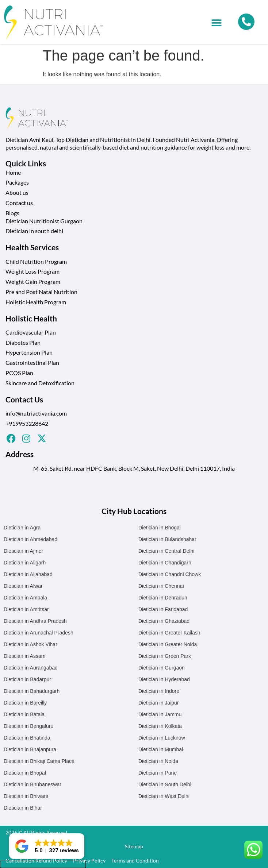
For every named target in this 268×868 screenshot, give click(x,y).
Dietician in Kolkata (160, 726)
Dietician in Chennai (161, 586)
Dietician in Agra (22, 528)
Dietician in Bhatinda (27, 738)
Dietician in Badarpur (27, 679)
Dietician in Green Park (165, 656)
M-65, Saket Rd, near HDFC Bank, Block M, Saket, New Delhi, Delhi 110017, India (134, 468)
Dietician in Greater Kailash (169, 633)
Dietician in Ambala (25, 598)
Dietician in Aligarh (25, 563)
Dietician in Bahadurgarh (32, 691)
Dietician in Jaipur (159, 703)
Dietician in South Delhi (165, 784)
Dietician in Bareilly (25, 703)
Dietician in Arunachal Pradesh (39, 633)
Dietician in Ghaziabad (164, 621)
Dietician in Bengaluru (28, 726)
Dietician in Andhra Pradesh (35, 621)
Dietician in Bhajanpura (30, 749)
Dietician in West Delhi (164, 796)
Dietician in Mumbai (161, 749)
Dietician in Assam (24, 656)
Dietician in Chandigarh (165, 563)
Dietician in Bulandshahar (167, 539)
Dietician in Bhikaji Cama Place (39, 761)
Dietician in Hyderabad (164, 679)
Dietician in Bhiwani (26, 796)
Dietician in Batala (24, 714)
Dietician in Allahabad (28, 574)
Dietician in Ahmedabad (30, 539)
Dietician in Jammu (160, 714)
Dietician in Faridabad (163, 609)
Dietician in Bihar (23, 808)
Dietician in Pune (158, 773)
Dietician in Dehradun (163, 598)
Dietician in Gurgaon (162, 668)
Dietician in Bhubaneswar (32, 784)
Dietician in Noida (158, 761)
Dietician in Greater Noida (168, 644)
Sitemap (134, 846)
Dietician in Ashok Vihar (30, 644)
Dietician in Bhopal (25, 773)
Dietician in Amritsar (26, 609)
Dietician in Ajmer (23, 551)
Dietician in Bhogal (160, 528)
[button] (216, 23)
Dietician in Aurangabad (31, 668)
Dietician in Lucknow (162, 738)
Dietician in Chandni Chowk (170, 574)
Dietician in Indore (159, 691)
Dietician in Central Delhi (166, 551)
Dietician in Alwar (23, 586)
